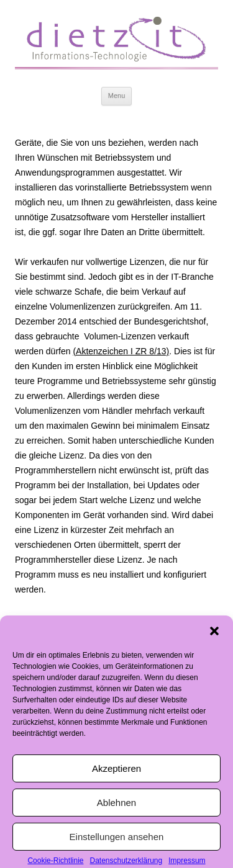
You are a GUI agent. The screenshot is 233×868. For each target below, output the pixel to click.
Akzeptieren (116, 775)
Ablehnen (116, 809)
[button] (214, 638)
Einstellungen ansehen (117, 843)
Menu (117, 96)
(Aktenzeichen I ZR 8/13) (121, 351)
